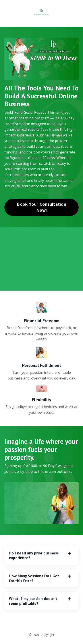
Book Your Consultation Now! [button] (41, 207)
